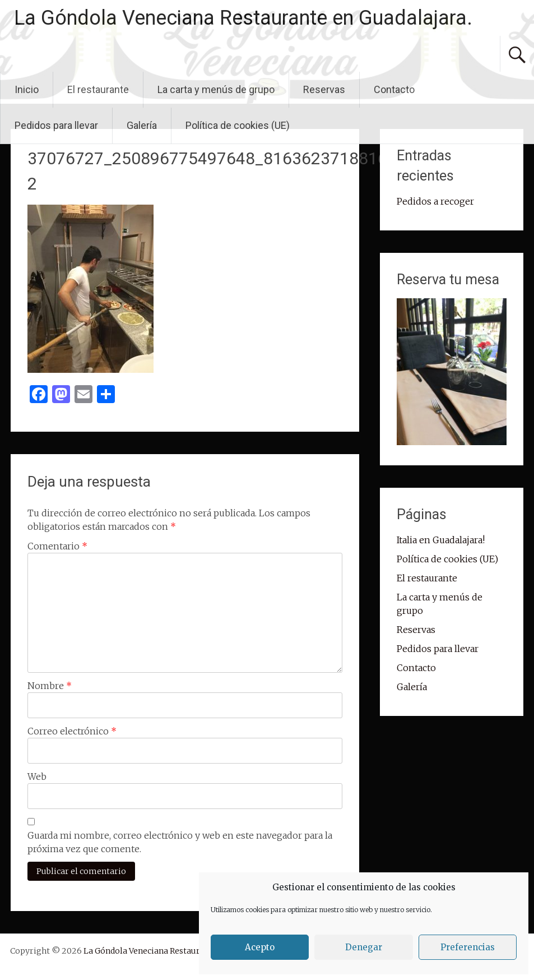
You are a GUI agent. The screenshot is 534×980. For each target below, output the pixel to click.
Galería (142, 125)
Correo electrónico (72, 731)
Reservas (324, 89)
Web (37, 776)
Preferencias (468, 947)
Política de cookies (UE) (238, 125)
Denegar (364, 947)
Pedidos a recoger (435, 201)
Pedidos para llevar (56, 125)
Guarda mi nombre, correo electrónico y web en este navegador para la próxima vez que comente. (180, 842)
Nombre (50, 686)
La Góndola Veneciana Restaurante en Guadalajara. (243, 18)
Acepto (260, 947)
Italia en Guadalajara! (441, 540)
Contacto (394, 89)
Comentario (57, 546)
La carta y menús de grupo (216, 89)
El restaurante (98, 89)
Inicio (27, 89)
